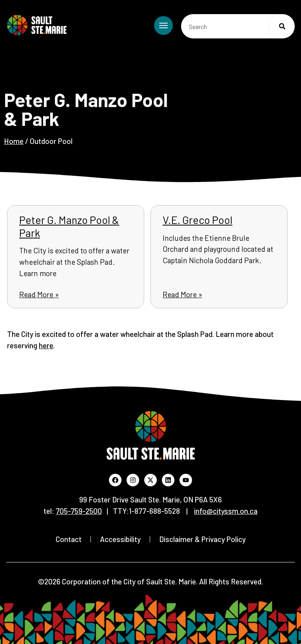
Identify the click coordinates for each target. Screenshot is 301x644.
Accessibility (120, 539)
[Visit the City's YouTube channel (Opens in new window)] (186, 480)
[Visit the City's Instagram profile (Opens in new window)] (133, 480)
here (46, 345)
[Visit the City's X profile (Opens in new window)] (150, 480)
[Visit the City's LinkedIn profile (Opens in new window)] (168, 480)
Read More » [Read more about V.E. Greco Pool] (182, 294)
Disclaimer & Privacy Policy (202, 539)
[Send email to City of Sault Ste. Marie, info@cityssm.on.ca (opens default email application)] (226, 511)
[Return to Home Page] (37, 25)
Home (14, 141)
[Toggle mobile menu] (163, 25)
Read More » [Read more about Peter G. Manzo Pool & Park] (39, 294)
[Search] (282, 26)
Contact (69, 539)
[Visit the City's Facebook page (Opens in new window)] (115, 480)
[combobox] (238, 26)
